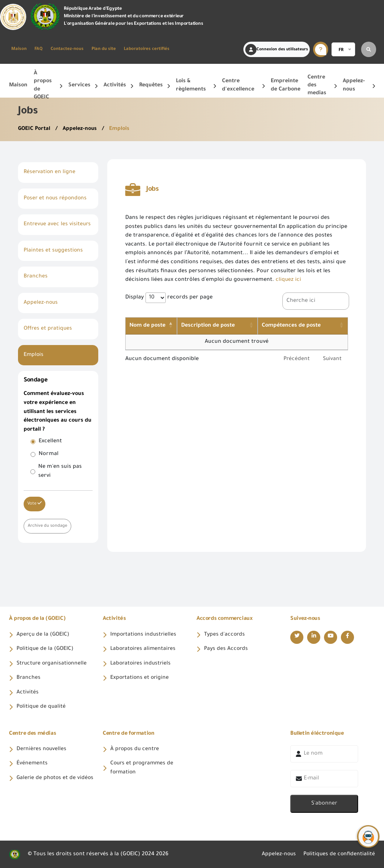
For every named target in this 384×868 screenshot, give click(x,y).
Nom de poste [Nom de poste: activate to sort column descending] (147, 325)
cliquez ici (289, 280)
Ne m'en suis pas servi (60, 470)
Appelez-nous (81, 129)
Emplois (120, 129)
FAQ (39, 49)
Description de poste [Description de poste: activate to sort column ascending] (215, 325)
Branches (36, 276)
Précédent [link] (295, 359)
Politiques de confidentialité (338, 854)
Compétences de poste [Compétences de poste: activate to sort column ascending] (296, 325)
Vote (34, 502)
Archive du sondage (48, 524)
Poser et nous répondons (57, 198)
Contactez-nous (67, 49)
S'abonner (324, 803)
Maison (19, 49)
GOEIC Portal (35, 129)
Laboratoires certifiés (147, 49)
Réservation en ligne (50, 172)
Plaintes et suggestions (54, 250)
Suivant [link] (332, 359)
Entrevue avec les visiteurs (58, 224)
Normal (49, 453)
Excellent (50, 440)
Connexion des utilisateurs (277, 50)
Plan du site (104, 49)
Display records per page (169, 297)
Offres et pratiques (48, 328)
